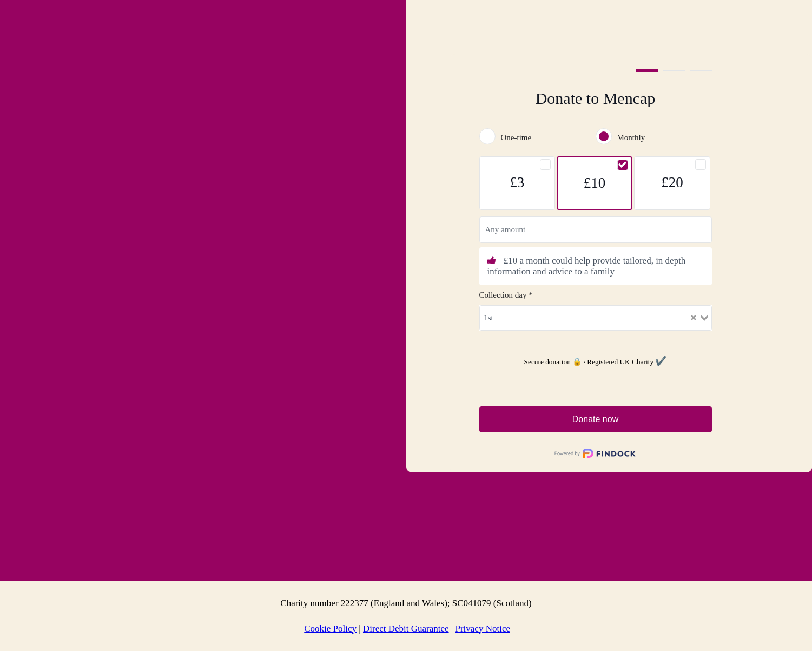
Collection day (506, 295)
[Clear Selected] (694, 318)
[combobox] (596, 318)
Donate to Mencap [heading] (596, 98)
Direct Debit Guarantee (406, 629)
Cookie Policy (330, 629)
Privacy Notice (483, 629)
